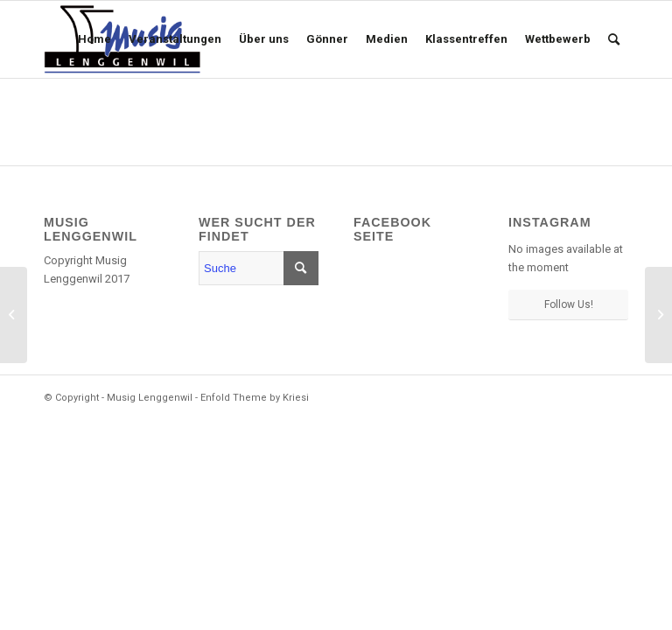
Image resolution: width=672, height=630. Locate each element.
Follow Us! (569, 304)
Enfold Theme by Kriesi (255, 398)
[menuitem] (94, 39)
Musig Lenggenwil (150, 398)
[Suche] (614, 39)
